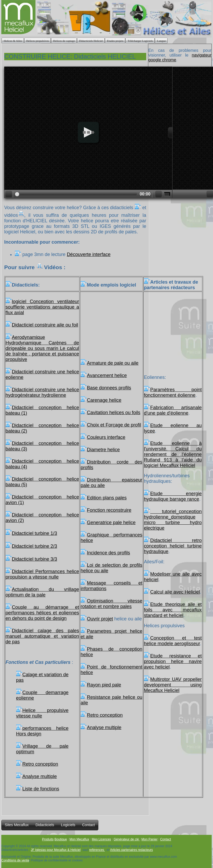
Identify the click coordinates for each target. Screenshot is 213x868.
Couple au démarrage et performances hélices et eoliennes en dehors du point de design (42, 613)
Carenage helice (101, 400)
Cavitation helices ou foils (110, 413)
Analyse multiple (36, 776)
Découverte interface (89, 254)
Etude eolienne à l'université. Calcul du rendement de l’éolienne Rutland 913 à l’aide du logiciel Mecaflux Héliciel (173, 454)
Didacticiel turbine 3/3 (34, 559)
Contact (166, 839)
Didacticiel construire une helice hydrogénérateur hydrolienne (42, 392)
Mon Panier (149, 839)
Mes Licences (101, 839)
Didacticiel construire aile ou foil (45, 325)
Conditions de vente (15, 860)
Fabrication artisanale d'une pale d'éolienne (173, 410)
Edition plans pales (103, 498)
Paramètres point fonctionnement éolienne (173, 392)
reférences (97, 850)
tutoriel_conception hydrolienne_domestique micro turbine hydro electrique (173, 520)
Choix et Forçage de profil (111, 425)
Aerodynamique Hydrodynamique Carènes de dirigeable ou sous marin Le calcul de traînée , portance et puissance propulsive (42, 348)
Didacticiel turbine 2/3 (34, 546)
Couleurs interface (103, 437)
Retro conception (37, 764)
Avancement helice (104, 375)
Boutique (61, 839)
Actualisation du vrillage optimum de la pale (42, 592)
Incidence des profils (105, 553)
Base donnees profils (106, 388)
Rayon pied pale (101, 685)
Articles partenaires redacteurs (132, 850)
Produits (48, 839)
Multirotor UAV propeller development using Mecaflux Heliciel (173, 685)
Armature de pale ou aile (109, 363)
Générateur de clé (127, 839)
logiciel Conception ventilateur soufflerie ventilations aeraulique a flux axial (42, 307)
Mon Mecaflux (79, 839)
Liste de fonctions (38, 789)
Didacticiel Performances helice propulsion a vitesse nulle (42, 574)
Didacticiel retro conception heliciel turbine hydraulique (173, 546)
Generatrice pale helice (108, 523)
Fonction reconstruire (106, 510)
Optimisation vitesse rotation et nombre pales (111, 604)
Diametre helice (100, 450)
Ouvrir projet (97, 619)
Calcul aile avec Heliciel (172, 592)
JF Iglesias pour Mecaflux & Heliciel (56, 850)
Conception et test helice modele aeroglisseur (173, 641)
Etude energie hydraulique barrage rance (173, 496)
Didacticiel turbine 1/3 (34, 533)
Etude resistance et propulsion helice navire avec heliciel (173, 661)
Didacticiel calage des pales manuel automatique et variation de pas (42, 636)
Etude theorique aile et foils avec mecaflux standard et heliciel (173, 610)
